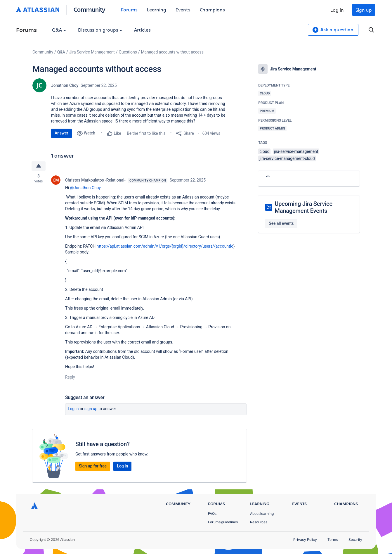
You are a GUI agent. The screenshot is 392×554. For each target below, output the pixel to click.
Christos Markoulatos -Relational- (95, 180)
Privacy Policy (305, 540)
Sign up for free (93, 466)
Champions (212, 10)
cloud (264, 151)
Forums (129, 10)
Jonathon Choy (65, 85)
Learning (157, 10)
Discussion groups (100, 30)
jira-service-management (296, 151)
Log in (337, 10)
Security (355, 540)
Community (90, 9)
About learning (262, 514)
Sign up (364, 10)
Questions (128, 52)
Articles (142, 30)
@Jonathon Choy (85, 188)
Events (183, 10)
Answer (61, 133)
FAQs (212, 514)
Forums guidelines (223, 522)
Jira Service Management (92, 52)
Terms (333, 540)
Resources (259, 522)
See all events (281, 223)
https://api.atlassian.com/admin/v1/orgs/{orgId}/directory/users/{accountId (165, 246)
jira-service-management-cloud (287, 158)
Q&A (59, 30)
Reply (70, 377)
